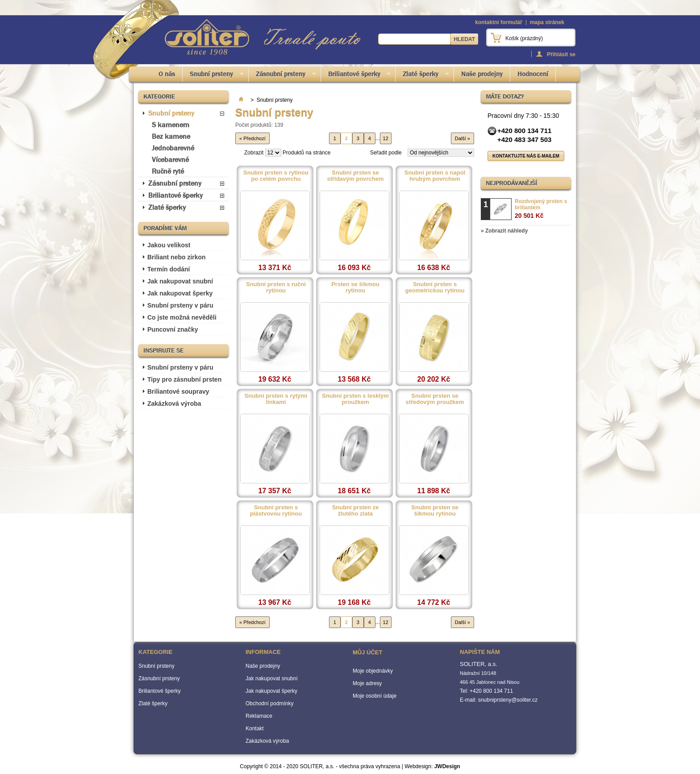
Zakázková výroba (174, 404)
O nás (167, 74)
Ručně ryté (168, 171)
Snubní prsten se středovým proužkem (435, 399)
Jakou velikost (169, 245)
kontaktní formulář (498, 22)
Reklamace (259, 716)
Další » (462, 138)
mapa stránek (547, 22)
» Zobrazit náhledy (504, 231)
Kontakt (255, 728)
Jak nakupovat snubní (180, 281)
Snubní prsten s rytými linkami (276, 399)
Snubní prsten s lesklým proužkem (355, 399)
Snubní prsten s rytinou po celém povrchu (276, 176)
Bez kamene (171, 136)
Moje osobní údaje (375, 696)
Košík (524, 38)
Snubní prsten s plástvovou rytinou (276, 511)
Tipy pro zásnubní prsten (184, 379)
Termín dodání (169, 269)
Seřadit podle (386, 153)
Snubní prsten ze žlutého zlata (356, 511)
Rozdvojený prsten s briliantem (541, 209)
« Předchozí (252, 138)
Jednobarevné (173, 148)
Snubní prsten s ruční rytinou (276, 287)
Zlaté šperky (422, 76)
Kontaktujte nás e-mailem (526, 156)
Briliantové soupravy (178, 391)
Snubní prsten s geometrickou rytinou (435, 287)
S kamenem (171, 125)
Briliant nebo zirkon (177, 257)
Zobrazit (254, 153)
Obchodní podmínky (269, 703)
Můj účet (367, 652)
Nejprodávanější (511, 183)
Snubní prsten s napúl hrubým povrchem (435, 176)
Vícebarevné (170, 160)
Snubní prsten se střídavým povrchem (355, 176)
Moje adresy (367, 683)
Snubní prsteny (213, 76)
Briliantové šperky (356, 76)
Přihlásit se (561, 54)
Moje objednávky (373, 671)
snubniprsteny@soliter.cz (508, 700)
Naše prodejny (482, 74)
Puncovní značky (173, 329)
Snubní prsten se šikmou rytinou (435, 511)
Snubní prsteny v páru (180, 305)
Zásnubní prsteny (282, 76)
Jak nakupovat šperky (180, 293)
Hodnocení (533, 74)
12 (386, 138)
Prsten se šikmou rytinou (355, 287)
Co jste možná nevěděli (182, 317)
